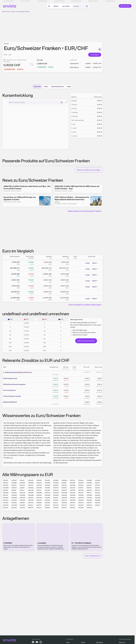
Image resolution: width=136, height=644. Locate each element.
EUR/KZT (97, 490)
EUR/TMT (6, 508)
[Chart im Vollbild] (66, 102)
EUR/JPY (39, 490)
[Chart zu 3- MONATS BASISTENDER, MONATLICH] (74, 373)
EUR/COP (22, 493)
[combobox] (36, 102)
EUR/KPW (81, 498)
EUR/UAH (22, 508)
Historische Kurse (58, 86)
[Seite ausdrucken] (100, 49)
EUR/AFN (6, 480)
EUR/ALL (22, 480)
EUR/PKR (14, 500)
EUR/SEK (22, 503)
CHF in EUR (40, 60)
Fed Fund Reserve (9, 390)
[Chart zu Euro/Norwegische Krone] (75, 298)
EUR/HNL (64, 488)
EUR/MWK (31, 495)
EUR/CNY (31, 485)
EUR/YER (47, 490)
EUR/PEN (47, 500)
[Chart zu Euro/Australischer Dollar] (75, 286)
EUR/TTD (73, 505)
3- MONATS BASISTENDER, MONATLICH (18, 372)
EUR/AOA (39, 480)
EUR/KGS (73, 493)
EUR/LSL (89, 493)
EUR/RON (81, 500)
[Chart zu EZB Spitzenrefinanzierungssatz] (74, 385)
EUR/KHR (73, 490)
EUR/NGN (64, 498)
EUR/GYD (48, 488)
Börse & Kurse (6, 12)
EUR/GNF (39, 488)
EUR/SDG (6, 505)
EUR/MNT (6, 498)
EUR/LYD (6, 495)
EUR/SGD (64, 503)
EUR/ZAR (98, 503)
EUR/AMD (56, 480)
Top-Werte (99, 642)
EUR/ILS (22, 490)
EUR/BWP (56, 483)
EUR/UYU (39, 508)
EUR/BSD (89, 480)
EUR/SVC (81, 485)
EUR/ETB (72, 480)
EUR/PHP (56, 500)
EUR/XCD (6, 500)
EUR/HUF (31, 508)
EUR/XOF (6, 485)
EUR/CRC (39, 485)
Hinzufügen (95, 55)
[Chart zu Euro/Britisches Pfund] (75, 275)
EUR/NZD (48, 498)
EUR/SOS (73, 503)
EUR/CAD (81, 490)
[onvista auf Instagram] (41, 642)
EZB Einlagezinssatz (10, 378)
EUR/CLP (22, 485)
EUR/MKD (73, 495)
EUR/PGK (31, 500)
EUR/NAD (22, 498)
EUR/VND (81, 508)
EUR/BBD (14, 483)
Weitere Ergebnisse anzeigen (89, 170)
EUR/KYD (64, 490)
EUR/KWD (56, 493)
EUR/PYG (39, 500)
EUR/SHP (89, 503)
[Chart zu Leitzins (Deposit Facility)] (74, 397)
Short (95, 263)
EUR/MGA (23, 495)
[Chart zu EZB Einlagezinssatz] (74, 379)
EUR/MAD (56, 495)
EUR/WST (6, 503)
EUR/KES (14, 493)
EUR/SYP (39, 505)
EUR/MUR (64, 495)
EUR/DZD (31, 480)
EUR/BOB (48, 483)
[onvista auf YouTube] (37, 642)
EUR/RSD (39, 503)
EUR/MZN (81, 495)
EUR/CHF (31, 503)
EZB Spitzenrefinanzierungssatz (14, 384)
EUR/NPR (31, 498)
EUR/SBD (98, 500)
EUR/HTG (56, 488)
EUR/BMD (31, 483)
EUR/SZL (31, 505)
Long (88, 263)
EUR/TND (89, 505)
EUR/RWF (73, 500)
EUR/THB (56, 505)
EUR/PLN (64, 500)
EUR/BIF (97, 483)
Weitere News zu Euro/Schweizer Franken (85, 211)
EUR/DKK (48, 485)
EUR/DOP (73, 485)
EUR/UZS (47, 508)
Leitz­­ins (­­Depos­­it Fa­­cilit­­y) (12, 396)
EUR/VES (72, 508)
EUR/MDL (98, 495)
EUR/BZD (22, 483)
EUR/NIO (56, 498)
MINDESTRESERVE (10, 402)
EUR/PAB (22, 500)
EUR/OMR (98, 498)
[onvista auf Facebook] (33, 642)
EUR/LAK (81, 493)
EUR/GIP (22, 488)
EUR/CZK (81, 505)
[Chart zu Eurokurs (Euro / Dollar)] (75, 263)
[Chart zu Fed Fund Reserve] (74, 391)
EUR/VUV (64, 508)
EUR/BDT (6, 483)
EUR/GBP (73, 483)
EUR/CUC (48, 493)
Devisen (13, 12)
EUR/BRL (64, 483)
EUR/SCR (47, 503)
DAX (68, 642)
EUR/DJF (64, 485)
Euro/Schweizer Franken (23, 12)
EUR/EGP (14, 480)
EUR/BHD (98, 480)
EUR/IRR (5, 490)
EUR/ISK (14, 490)
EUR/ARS (47, 480)
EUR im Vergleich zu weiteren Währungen (85, 305)
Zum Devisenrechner (86, 341)
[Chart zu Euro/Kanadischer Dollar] (75, 280)
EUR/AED (56, 485)
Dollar (83, 642)
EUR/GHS (14, 488)
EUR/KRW (14, 505)
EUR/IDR (89, 488)
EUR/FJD (97, 485)
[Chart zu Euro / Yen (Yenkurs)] (75, 269)
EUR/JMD (31, 490)
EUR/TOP (64, 505)
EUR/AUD (81, 480)
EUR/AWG (64, 480)
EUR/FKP (89, 485)
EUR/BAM (39, 493)
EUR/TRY (97, 505)
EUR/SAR (14, 503)
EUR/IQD (97, 488)
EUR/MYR (39, 495)
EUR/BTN (39, 483)
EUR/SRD (22, 505)
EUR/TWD (39, 498)
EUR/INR (81, 488)
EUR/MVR (48, 495)
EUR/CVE (89, 490)
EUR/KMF (31, 493)
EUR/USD (56, 508)
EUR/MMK (14, 498)
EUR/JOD (56, 490)
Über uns (122, 642)
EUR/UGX (14, 508)
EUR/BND (81, 483)
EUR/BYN (89, 508)
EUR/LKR (81, 503)
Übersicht (37, 86)
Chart (46, 86)
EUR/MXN (89, 495)
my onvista (66, 6)
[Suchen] (62, 102)
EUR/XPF (14, 485)
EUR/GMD (6, 488)
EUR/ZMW (64, 493)
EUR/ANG (73, 498)
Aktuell (56, 6)
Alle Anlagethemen (93, 556)
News (69, 86)
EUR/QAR (6, 493)
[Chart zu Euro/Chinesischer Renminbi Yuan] (75, 292)
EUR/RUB (89, 500)
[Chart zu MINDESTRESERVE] (74, 403)
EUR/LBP (98, 493)
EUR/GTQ (31, 488)
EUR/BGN (89, 483)
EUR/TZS (47, 505)
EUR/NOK (89, 498)
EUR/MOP (14, 495)
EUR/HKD (73, 488)
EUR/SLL (56, 503)
